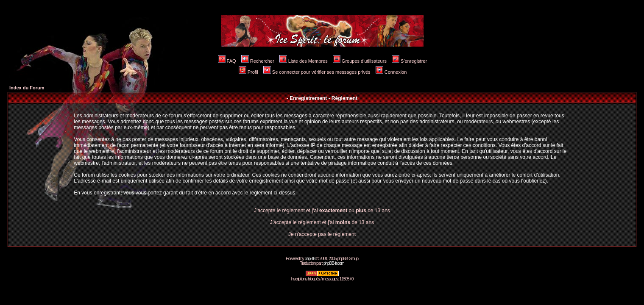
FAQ (227, 61)
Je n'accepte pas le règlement (322, 234)
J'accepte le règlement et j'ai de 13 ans (322, 222)
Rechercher (258, 61)
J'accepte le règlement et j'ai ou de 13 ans (322, 211)
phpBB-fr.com (334, 263)
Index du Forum (27, 88)
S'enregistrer (409, 61)
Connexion (391, 72)
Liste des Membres (304, 61)
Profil (248, 72)
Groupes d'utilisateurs (360, 61)
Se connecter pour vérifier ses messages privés (317, 72)
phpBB (310, 259)
